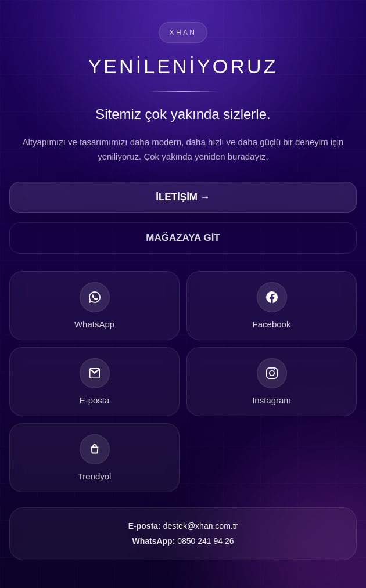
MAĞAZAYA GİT (183, 238)
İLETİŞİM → (183, 197)
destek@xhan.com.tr (201, 526)
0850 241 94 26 (205, 541)
